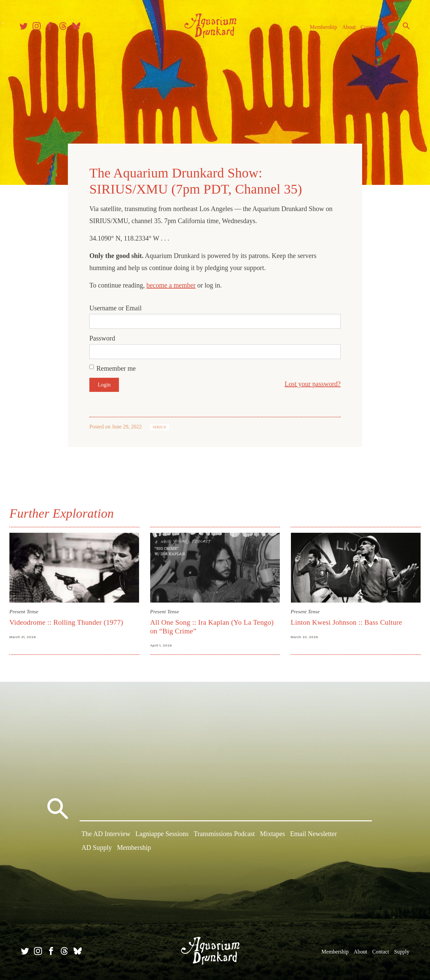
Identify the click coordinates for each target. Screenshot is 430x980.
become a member (171, 285)
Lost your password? (313, 383)
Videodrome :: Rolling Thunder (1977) (68, 621)
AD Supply (97, 847)
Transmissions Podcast (224, 834)
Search (403, 29)
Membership (320, 30)
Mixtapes (272, 834)
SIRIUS (159, 426)
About (346, 30)
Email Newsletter (313, 834)
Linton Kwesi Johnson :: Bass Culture (346, 621)
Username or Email (116, 307)
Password (102, 338)
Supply (387, 30)
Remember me (116, 368)
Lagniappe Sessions (162, 834)
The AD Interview (106, 834)
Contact (366, 30)
